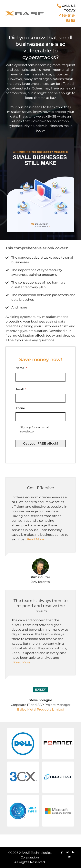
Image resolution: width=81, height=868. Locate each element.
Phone (20, 408)
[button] (23, 744)
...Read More (35, 539)
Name (21, 368)
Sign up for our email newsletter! (35, 429)
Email (21, 389)
